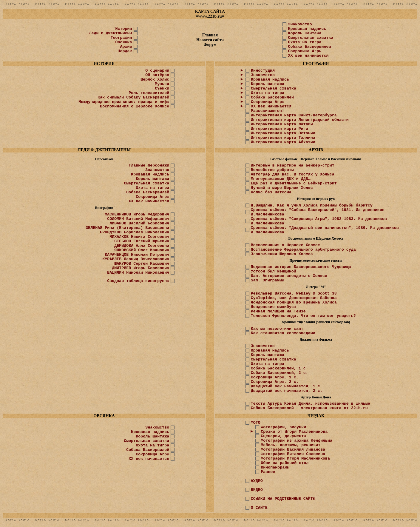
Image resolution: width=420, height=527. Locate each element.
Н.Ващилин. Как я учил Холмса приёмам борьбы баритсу (312, 205)
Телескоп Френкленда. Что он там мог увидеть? (303, 316)
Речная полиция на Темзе (278, 311)
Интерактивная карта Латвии (282, 124)
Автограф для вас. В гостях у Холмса (293, 174)
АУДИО (257, 481)
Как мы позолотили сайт (277, 329)
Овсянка (124, 42)
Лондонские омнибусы (274, 307)
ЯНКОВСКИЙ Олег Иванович (142, 250)
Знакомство (300, 24)
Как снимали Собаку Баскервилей (133, 97)
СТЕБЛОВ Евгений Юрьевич (142, 241)
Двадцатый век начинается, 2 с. (287, 391)
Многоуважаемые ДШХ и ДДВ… (281, 179)
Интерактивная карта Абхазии (283, 142)
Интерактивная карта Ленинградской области (300, 120)
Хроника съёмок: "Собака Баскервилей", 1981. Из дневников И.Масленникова (318, 212)
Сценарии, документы (283, 436)
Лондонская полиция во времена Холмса (294, 302)
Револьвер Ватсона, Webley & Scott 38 (294, 293)
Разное (268, 472)
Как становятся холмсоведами (283, 333)
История (124, 29)
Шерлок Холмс (155, 80)
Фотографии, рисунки (283, 427)
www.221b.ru (210, 16)
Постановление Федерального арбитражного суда (303, 250)
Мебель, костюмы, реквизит (291, 445)
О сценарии (157, 71)
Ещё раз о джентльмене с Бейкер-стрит (294, 183)
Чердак (125, 51)
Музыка (162, 84)
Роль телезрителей (149, 93)
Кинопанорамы (275, 467)
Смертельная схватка (311, 38)
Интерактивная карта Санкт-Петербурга (294, 115)
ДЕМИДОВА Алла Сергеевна (142, 246)
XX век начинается (308, 56)
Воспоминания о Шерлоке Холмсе (135, 106)
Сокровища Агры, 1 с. (275, 377)
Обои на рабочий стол (285, 463)
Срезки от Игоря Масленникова (294, 432)
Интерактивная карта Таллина (283, 138)
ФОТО (256, 423)
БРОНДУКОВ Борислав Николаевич (135, 232)
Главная (210, 35)
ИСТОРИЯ (104, 64)
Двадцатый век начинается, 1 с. (287, 386)
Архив (126, 47)
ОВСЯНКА (104, 416)
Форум (210, 45)
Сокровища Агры (305, 51)
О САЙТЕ (259, 508)
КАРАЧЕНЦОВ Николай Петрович (137, 255)
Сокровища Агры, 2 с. (275, 382)
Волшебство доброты (272, 170)
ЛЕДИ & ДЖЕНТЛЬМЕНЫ (104, 150)
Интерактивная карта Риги (280, 129)
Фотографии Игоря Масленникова (295, 459)
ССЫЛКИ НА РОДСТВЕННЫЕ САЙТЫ (283, 499)
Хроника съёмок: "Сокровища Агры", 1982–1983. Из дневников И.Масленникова (319, 221)
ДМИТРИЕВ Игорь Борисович (140, 268)
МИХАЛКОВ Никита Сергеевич (139, 237)
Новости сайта (210, 40)
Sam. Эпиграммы (268, 280)
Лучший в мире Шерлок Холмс (282, 188)
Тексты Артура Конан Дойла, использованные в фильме (311, 404)
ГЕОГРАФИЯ (316, 64)
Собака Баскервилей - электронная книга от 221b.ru (309, 408)
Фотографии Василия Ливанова (293, 450)
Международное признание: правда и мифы (124, 102)
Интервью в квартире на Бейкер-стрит (293, 165)
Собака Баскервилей (309, 47)
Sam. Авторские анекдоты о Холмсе (289, 276)
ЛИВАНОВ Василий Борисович (139, 223)
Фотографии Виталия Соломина (293, 454)
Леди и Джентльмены (111, 33)
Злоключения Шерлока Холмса (282, 254)
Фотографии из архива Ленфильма (297, 441)
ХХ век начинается (271, 106)
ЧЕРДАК (316, 416)
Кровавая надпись (307, 29)
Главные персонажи (149, 165)
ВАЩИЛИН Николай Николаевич (138, 273)
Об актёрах (157, 75)
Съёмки (162, 88)
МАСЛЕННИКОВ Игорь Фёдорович (137, 214)
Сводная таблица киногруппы (138, 281)
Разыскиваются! (268, 111)
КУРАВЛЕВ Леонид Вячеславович (136, 259)
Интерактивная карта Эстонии (283, 133)
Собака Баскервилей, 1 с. (280, 368)
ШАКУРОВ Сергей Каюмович (142, 264)
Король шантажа (305, 33)
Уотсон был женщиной (274, 271)
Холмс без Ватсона (271, 192)
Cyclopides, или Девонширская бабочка (294, 298)
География (121, 38)
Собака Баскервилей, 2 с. (280, 373)
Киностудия (263, 71)
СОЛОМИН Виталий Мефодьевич (138, 219)
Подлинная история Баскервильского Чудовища (301, 267)
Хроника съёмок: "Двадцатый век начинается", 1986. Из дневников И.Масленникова (325, 230)
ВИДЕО (257, 490)
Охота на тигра (305, 42)
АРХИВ (316, 150)
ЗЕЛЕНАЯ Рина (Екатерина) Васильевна (127, 228)
